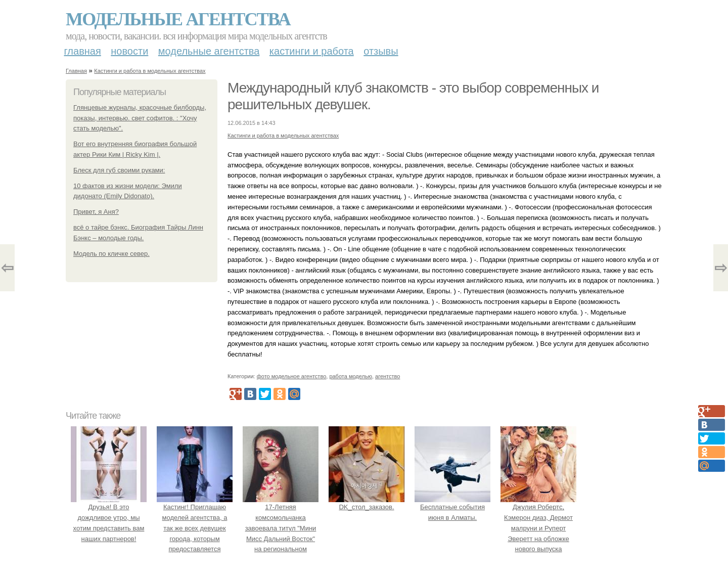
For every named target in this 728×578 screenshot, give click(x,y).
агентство (388, 376)
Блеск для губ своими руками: (119, 170)
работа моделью (351, 376)
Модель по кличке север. (111, 254)
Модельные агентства (178, 19)
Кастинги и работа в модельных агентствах (150, 71)
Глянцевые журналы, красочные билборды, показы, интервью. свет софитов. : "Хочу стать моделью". (140, 118)
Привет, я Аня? (96, 212)
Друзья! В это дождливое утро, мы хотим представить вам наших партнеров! (109, 517)
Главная (83, 51)
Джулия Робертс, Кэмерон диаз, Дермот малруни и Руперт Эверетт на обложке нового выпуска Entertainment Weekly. (538, 528)
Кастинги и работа (312, 51)
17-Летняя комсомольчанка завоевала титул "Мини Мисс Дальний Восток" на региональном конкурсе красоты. (281, 528)
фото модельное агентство (292, 376)
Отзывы (381, 51)
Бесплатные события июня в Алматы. (452, 507)
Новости (129, 51)
